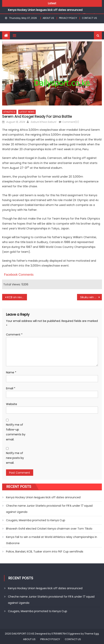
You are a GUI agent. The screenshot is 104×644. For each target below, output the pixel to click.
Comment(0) (71, 122)
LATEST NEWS (27, 112)
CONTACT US (89, 18)
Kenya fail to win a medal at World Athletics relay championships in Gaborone (52, 540)
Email (11, 388)
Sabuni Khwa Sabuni (43, 122)
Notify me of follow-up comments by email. (16, 432)
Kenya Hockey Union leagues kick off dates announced (45, 10)
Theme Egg (92, 634)
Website (12, 404)
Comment (14, 335)
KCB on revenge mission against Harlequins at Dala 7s (17, 297)
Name (11, 372)
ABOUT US (48, 18)
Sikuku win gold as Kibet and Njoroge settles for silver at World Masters (91, 297)
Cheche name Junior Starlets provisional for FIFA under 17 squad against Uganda (49, 509)
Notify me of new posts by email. (15, 458)
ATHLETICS (9, 112)
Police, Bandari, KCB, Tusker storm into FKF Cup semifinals (45, 552)
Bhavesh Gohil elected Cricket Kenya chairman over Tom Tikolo (49, 529)
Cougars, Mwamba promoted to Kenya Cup (36, 520)
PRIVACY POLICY (68, 18)
